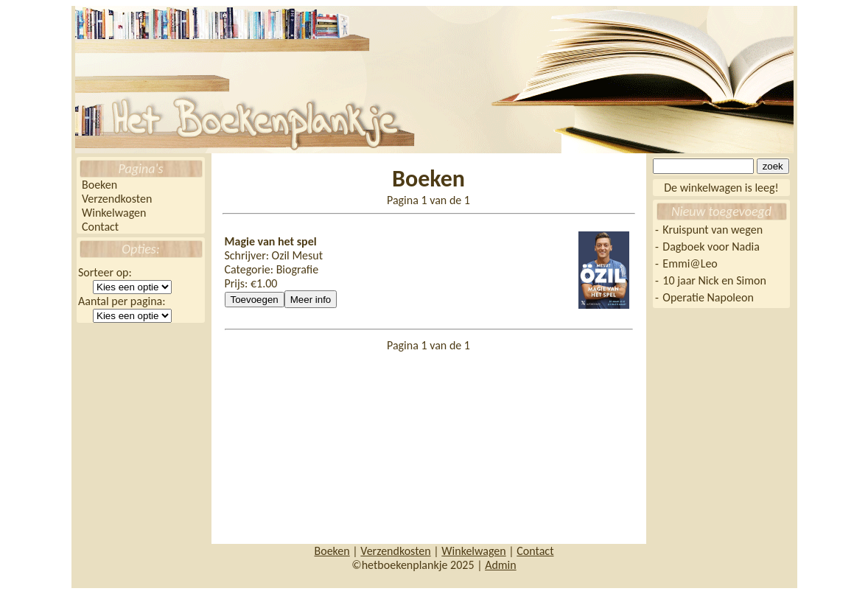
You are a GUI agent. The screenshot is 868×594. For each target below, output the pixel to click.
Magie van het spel (271, 241)
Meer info (311, 300)
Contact (100, 227)
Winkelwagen (114, 213)
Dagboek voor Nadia (711, 247)
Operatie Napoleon (708, 297)
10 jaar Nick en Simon (714, 280)
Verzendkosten (117, 199)
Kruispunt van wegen (713, 230)
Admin (501, 565)
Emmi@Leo (690, 263)
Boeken (99, 185)
